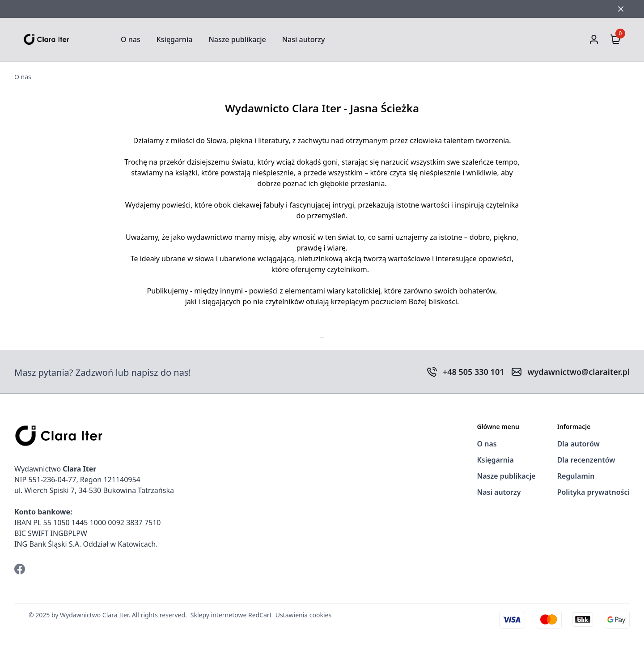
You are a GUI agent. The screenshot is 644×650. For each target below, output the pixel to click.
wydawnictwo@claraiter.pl (578, 372)
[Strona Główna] (68, 39)
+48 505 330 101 (474, 372)
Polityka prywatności (593, 492)
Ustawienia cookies (303, 615)
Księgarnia (175, 39)
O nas (131, 39)
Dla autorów (578, 444)
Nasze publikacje (237, 39)
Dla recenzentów (586, 460)
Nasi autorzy (304, 39)
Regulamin (576, 476)
